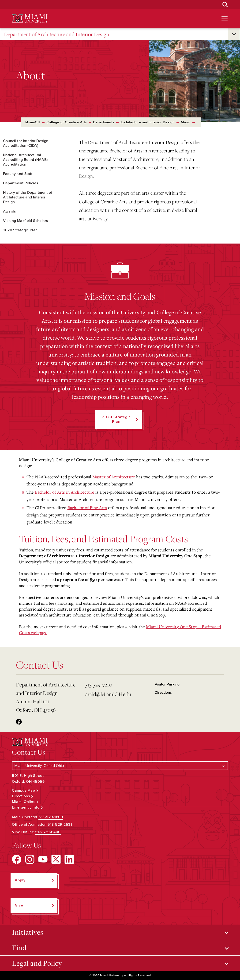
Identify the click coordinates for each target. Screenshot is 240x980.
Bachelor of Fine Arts (87, 507)
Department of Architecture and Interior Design (56, 34)
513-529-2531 (60, 825)
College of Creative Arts (67, 122)
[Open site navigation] (225, 19)
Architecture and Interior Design (148, 122)
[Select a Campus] (120, 766)
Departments (104, 122)
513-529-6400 (48, 832)
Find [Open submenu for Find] (19, 948)
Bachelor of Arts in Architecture (65, 492)
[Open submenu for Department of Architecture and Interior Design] (234, 34)
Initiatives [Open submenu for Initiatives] (28, 932)
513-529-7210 (99, 684)
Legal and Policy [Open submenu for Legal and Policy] (37, 963)
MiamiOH (33, 122)
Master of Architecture (114, 477)
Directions (163, 693)
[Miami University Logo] (30, 18)
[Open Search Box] (225, 5)
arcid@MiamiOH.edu (108, 694)
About (186, 122)
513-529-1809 (51, 817)
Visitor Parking (167, 684)
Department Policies (21, 183)
